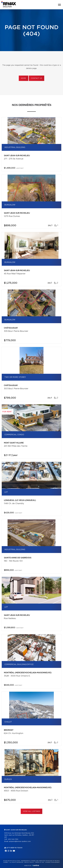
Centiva (35, 865)
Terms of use (39, 862)
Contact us (37, 78)
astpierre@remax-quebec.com (20, 841)
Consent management (52, 862)
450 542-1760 (13, 839)
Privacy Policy (29, 862)
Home (24, 78)
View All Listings (31, 811)
